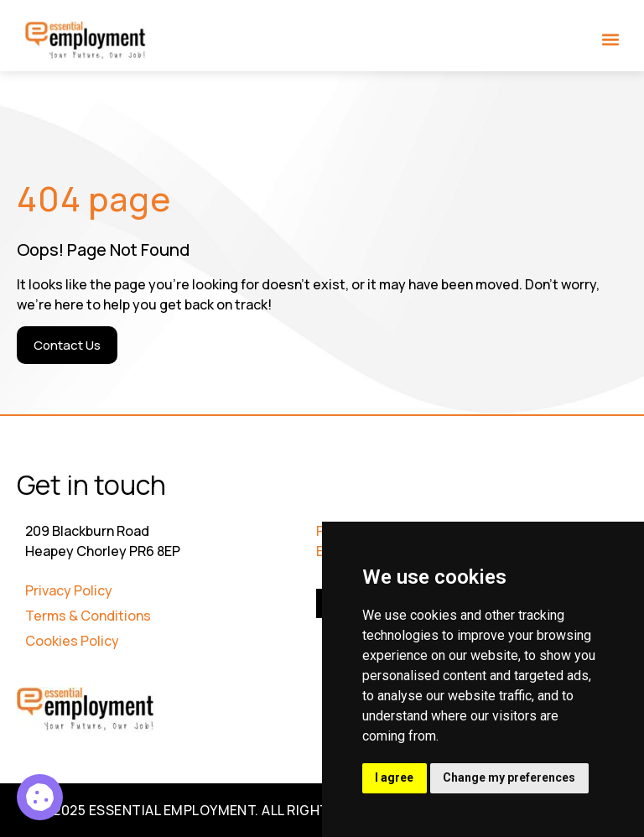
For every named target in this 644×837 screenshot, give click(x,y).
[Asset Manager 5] (40, 797)
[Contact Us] (67, 345)
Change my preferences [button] (511, 777)
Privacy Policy (69, 590)
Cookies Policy (72, 641)
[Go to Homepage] (86, 41)
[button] (611, 39)
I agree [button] (395, 777)
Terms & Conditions (88, 616)
